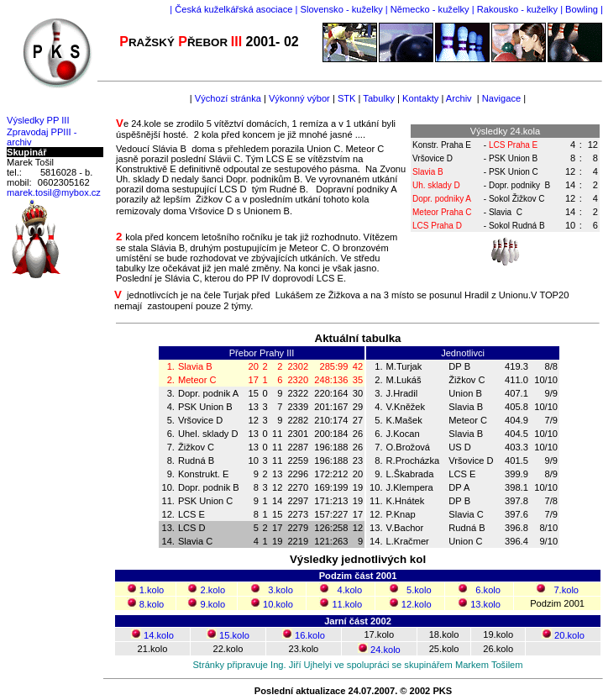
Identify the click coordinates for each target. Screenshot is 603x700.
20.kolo (569, 635)
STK (347, 98)
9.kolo (213, 604)
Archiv (459, 98)
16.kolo (310, 635)
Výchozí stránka (228, 98)
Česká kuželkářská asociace (233, 9)
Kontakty (419, 98)
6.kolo (488, 590)
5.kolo (419, 590)
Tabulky (379, 98)
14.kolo (159, 635)
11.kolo (347, 604)
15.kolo (234, 635)
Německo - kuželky (430, 9)
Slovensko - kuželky (342, 9)
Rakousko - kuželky (517, 9)
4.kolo (350, 590)
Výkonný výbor (299, 98)
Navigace (500, 98)
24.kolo (385, 650)
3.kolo (281, 590)
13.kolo (485, 604)
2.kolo (213, 590)
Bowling (582, 9)
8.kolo (152, 604)
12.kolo (417, 604)
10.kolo (278, 604)
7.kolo (566, 590)
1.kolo (152, 590)
